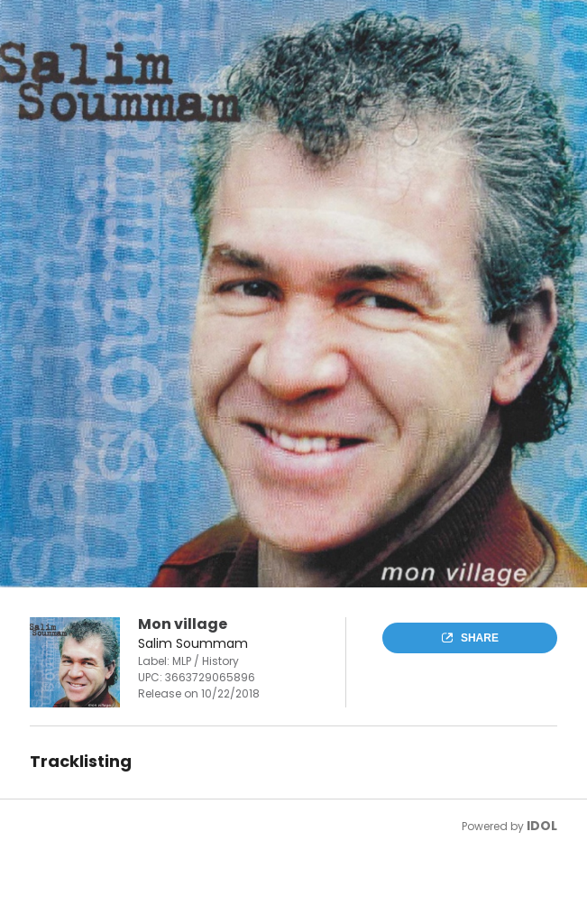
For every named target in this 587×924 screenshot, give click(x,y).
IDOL (542, 826)
